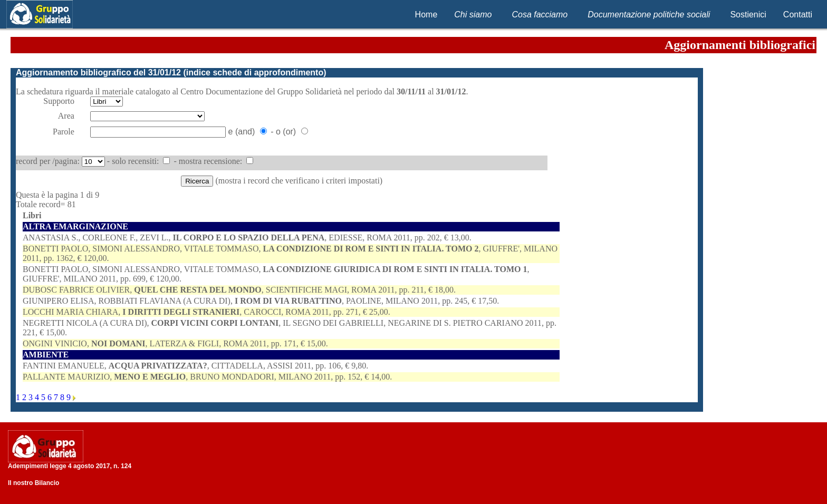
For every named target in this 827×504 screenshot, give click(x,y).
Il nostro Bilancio (33, 483)
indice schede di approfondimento (255, 72)
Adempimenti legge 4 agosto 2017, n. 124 (70, 466)
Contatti (798, 14)
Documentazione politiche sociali (649, 14)
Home (426, 14)
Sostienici (748, 14)
